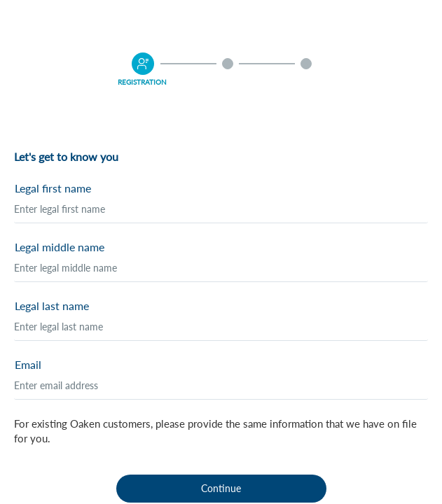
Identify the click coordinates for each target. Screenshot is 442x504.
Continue (221, 488)
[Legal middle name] (221, 268)
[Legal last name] (221, 327)
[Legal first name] (221, 209)
